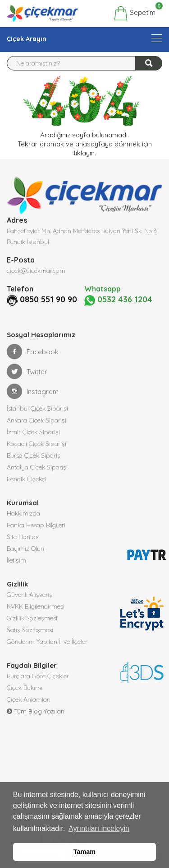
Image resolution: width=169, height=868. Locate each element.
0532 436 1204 (118, 300)
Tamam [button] (84, 852)
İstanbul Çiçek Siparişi (37, 408)
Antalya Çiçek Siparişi (37, 467)
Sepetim (135, 13)
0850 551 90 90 (48, 299)
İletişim (16, 560)
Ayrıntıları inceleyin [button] (99, 828)
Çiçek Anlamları (29, 699)
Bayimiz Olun (25, 549)
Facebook (33, 352)
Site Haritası (23, 537)
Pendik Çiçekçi (27, 479)
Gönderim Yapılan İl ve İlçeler (47, 642)
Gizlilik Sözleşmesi (32, 618)
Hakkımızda (23, 513)
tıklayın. (85, 153)
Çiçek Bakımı (25, 688)
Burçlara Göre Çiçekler (38, 676)
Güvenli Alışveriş (30, 595)
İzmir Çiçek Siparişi (33, 432)
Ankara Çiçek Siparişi (37, 420)
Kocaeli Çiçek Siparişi (37, 444)
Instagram (33, 391)
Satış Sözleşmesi (30, 630)
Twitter (27, 371)
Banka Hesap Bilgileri (36, 525)
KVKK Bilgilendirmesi (36, 606)
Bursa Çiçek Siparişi (34, 455)
